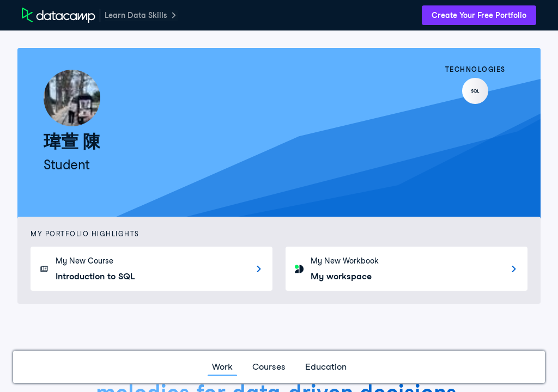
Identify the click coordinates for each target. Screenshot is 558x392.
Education (326, 367)
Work (222, 367)
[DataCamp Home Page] (59, 15)
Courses (269, 367)
